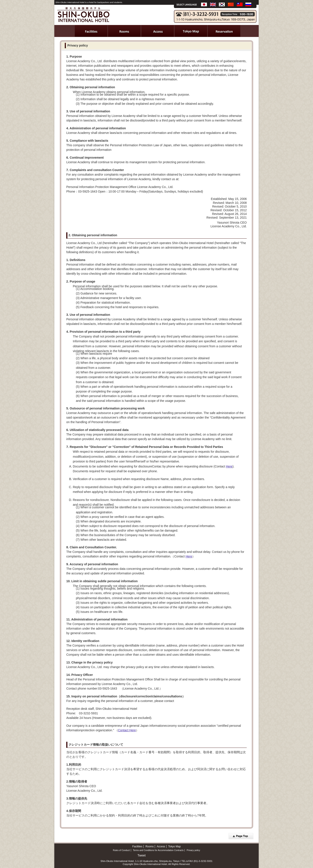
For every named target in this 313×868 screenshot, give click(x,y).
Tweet (142, 855)
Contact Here (127, 730)
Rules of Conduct (121, 850)
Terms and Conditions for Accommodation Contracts (158, 850)
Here (229, 466)
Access (161, 846)
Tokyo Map (175, 846)
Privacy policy (193, 850)
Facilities (137, 846)
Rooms (150, 846)
